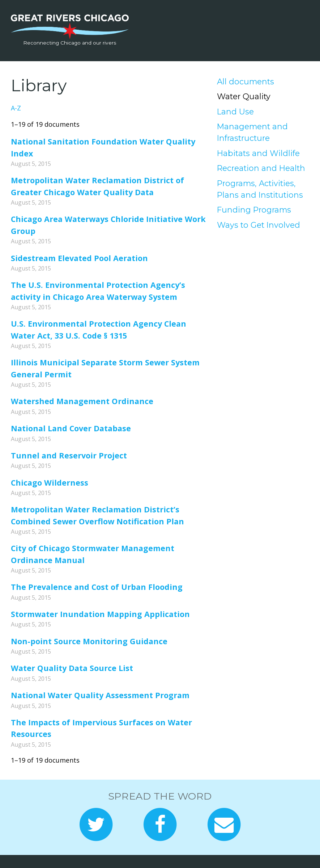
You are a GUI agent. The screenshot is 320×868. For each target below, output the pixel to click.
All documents (246, 81)
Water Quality (244, 96)
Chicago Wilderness (50, 483)
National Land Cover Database (71, 428)
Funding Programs (254, 210)
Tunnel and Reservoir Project (69, 455)
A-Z (16, 108)
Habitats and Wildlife (258, 153)
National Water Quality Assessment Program (100, 695)
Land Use (235, 112)
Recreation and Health (261, 168)
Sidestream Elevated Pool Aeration (79, 258)
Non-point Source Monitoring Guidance (89, 641)
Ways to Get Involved (259, 225)
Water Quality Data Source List (72, 668)
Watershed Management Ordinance (82, 401)
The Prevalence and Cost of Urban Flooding (97, 587)
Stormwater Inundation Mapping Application (100, 614)
